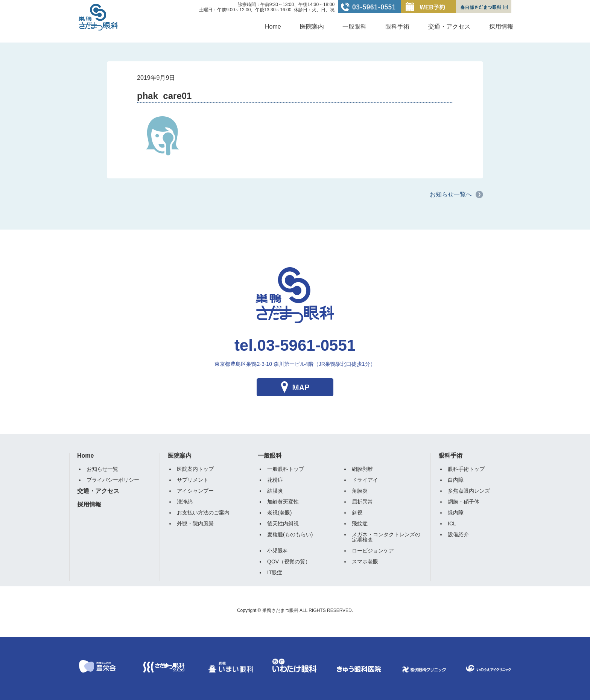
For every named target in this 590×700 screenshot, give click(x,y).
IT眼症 (275, 572)
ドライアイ (365, 480)
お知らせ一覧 (102, 469)
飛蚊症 (360, 523)
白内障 (456, 480)
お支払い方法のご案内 (203, 513)
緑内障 (456, 513)
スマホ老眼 (365, 562)
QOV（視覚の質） (289, 562)
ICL (452, 523)
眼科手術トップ (466, 469)
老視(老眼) (279, 513)
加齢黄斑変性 (283, 502)
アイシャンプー (195, 491)
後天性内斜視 (283, 523)
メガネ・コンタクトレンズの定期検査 (386, 537)
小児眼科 (278, 551)
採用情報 (501, 27)
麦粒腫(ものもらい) (290, 534)
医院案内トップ (195, 469)
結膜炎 (275, 491)
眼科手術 (397, 27)
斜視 (357, 513)
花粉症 (275, 480)
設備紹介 (458, 534)
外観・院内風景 (195, 523)
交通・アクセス (449, 27)
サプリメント (193, 480)
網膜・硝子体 (464, 502)
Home (273, 27)
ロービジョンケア (373, 551)
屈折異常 (362, 502)
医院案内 (312, 27)
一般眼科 (354, 27)
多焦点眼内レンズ (469, 491)
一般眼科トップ (286, 469)
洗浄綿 (185, 502)
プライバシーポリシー (113, 480)
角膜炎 (360, 491)
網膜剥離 (362, 469)
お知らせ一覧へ (451, 194)
